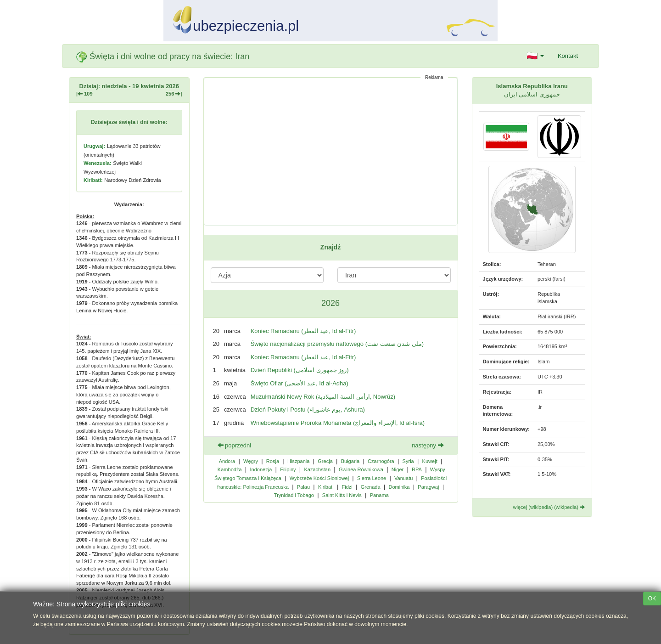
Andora (227, 461)
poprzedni (235, 445)
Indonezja (261, 469)
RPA (417, 469)
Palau (303, 487)
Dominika (399, 487)
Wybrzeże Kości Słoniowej (319, 478)
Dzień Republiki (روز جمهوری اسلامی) (300, 370)
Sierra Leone (372, 478)
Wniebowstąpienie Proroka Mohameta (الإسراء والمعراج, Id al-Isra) (338, 423)
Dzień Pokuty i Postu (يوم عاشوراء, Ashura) (308, 410)
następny (428, 445)
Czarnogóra (381, 461)
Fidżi (347, 487)
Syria (408, 461)
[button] (535, 56)
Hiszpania (299, 461)
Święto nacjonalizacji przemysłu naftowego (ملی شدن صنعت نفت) (337, 344)
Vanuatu (403, 478)
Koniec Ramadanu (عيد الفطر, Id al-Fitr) (303, 331)
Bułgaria (350, 461)
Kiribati (326, 487)
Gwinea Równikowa (361, 469)
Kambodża (230, 469)
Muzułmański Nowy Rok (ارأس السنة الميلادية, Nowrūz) (323, 397)
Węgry (251, 461)
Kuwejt (430, 461)
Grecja (325, 461)
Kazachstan (317, 469)
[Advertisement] (331, 152)
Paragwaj (428, 487)
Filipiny (288, 469)
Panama (379, 495)
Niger (398, 469)
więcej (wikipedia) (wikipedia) (549, 507)
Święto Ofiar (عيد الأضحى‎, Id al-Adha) (300, 383)
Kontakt (568, 56)
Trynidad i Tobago (294, 495)
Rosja (273, 461)
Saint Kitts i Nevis (342, 495)
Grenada (371, 487)
